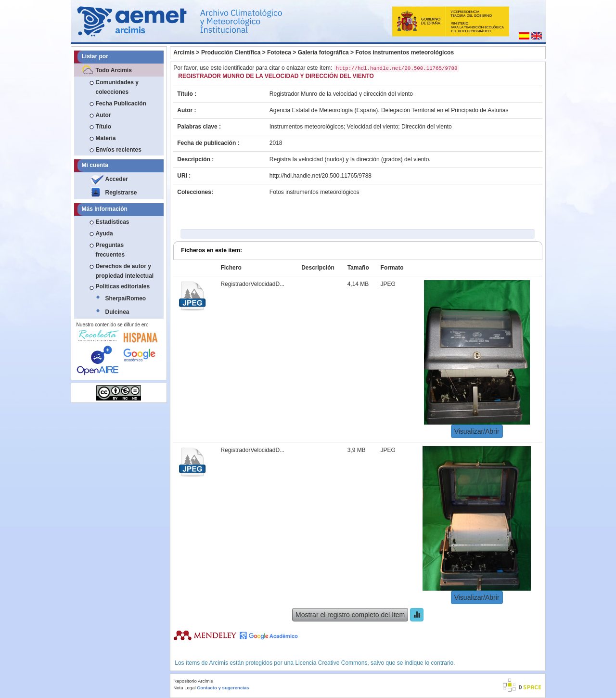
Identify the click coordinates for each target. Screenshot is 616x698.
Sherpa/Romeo (126, 298)
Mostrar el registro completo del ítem (350, 615)
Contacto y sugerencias (223, 688)
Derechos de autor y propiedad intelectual (125, 271)
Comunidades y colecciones (117, 87)
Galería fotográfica (323, 52)
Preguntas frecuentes (110, 250)
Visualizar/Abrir (477, 431)
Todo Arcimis (114, 70)
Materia (106, 138)
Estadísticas (113, 222)
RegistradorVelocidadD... (252, 284)
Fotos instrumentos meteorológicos (404, 52)
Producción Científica (231, 52)
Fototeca (279, 52)
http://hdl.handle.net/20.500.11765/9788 (321, 176)
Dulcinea (117, 312)
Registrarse (121, 193)
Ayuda (104, 233)
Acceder (117, 179)
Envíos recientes (119, 150)
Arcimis (184, 52)
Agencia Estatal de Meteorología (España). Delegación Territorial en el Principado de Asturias (389, 110)
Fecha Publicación (121, 103)
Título (104, 127)
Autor (103, 115)
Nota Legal (184, 688)
